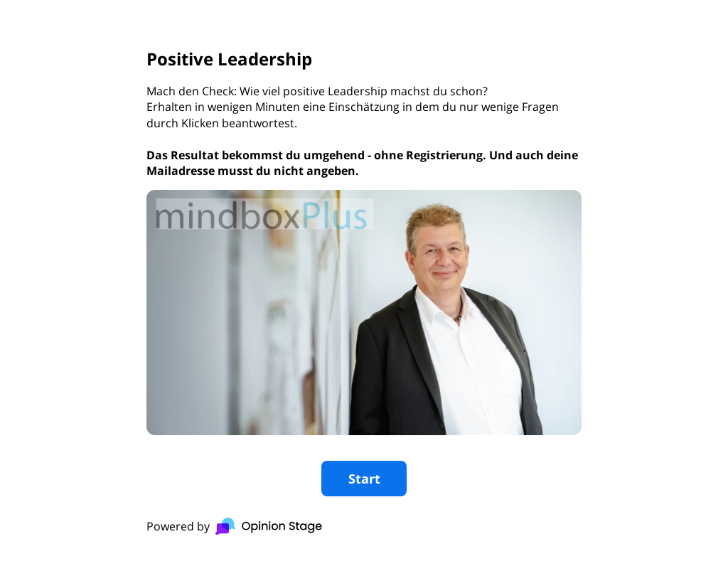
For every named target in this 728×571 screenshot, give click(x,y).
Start (364, 479)
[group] (364, 285)
